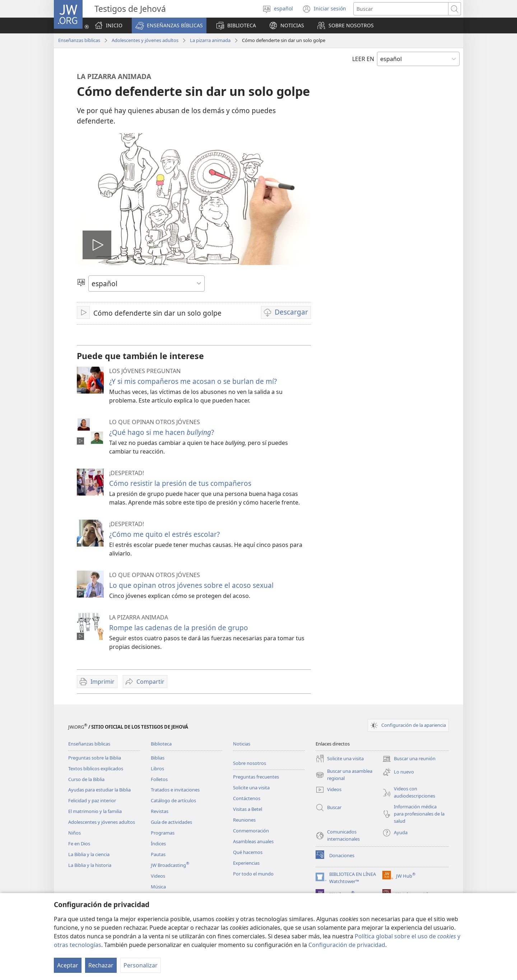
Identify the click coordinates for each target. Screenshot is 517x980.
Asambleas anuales (253, 841)
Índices (158, 844)
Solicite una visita (251, 788)
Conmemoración (251, 831)
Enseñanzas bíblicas (79, 40)
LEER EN (363, 59)
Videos (158, 876)
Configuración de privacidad (347, 945)
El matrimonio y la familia (95, 811)
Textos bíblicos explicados (96, 768)
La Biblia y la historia (90, 865)
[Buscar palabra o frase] (401, 9)
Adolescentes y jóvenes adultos (145, 40)
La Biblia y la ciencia (89, 854)
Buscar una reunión (409, 759)
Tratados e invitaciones (175, 790)
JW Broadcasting (170, 865)
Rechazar (101, 965)
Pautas (158, 854)
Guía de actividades (171, 822)
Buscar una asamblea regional (344, 775)
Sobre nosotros (250, 763)
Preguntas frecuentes (256, 777)
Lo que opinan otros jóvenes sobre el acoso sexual (191, 585)
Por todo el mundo (253, 874)
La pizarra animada (210, 40)
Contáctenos (247, 798)
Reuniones (244, 820)
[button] (169, 25)
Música (158, 887)
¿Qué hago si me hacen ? (162, 432)
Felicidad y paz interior (92, 800)
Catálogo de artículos (173, 800)
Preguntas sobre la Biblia (95, 758)
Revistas (160, 811)
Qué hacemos (248, 852)
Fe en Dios (79, 844)
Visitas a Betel (248, 809)
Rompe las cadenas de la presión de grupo (179, 628)
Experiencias (246, 863)
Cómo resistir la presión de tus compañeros (180, 483)
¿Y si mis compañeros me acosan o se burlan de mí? (193, 381)
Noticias (242, 744)
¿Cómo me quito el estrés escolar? (164, 534)
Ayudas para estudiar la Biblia (99, 790)
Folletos (159, 779)
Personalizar (141, 965)
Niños (74, 833)
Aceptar (68, 965)
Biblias (158, 758)
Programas (163, 833)
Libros (157, 768)
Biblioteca (161, 744)
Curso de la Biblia (86, 779)
